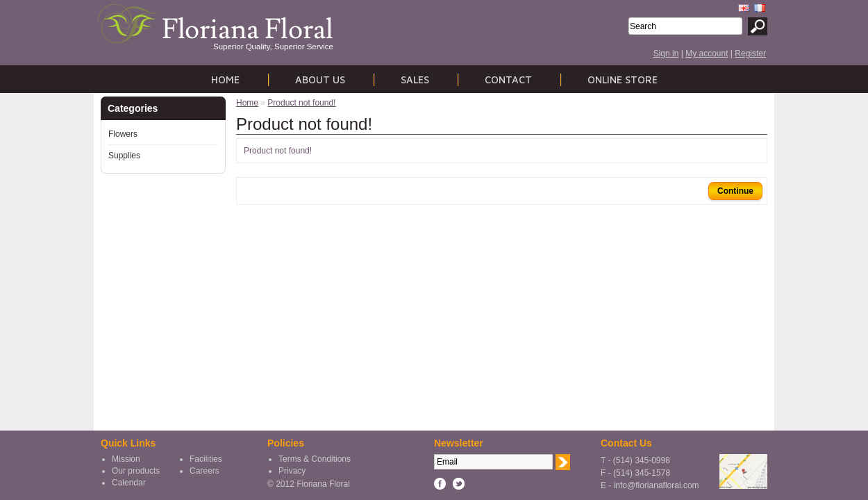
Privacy (292, 471)
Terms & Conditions (315, 459)
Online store (623, 80)
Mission (126, 459)
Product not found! (301, 103)
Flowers (123, 134)
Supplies (124, 156)
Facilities (206, 459)
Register (750, 53)
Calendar (129, 483)
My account (707, 53)
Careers (205, 471)
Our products (136, 471)
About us (320, 80)
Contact (508, 80)
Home (225, 80)
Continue (735, 191)
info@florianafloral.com (657, 485)
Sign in (666, 53)
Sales (415, 80)
